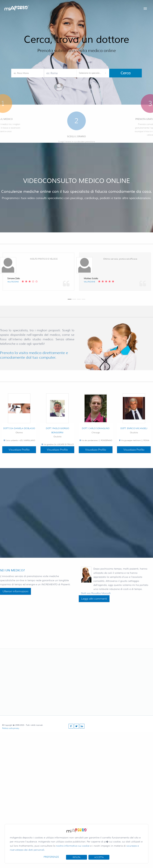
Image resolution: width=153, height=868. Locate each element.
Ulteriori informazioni (15, 591)
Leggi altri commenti (94, 599)
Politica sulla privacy (11, 728)
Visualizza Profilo (19, 450)
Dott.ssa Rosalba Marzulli (96, 593)
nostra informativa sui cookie (73, 846)
